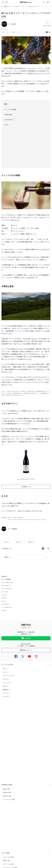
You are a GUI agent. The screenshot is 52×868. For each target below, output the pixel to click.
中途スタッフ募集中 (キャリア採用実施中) (11, 835)
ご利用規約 (4, 827)
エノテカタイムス (7, 567)
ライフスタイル (6, 546)
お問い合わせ (5, 806)
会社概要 (4, 831)
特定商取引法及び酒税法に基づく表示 (10, 816)
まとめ (6, 125)
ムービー (4, 570)
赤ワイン (19, 502)
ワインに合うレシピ (7, 542)
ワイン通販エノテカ (6, 6)
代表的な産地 (8, 115)
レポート (4, 558)
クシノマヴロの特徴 (10, 109)
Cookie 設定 (4, 838)
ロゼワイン (31, 502)
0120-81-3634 (13, 810)
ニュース (4, 555)
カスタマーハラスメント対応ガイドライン (11, 823)
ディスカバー (5, 564)
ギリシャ (7, 502)
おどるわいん (17, 6)
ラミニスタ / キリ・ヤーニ (26, 439)
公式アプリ (26, 610)
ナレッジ (25, 6)
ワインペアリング (7, 549)
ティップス (5, 552)
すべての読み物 (6, 539)
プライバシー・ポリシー (7, 819)
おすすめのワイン (10, 120)
